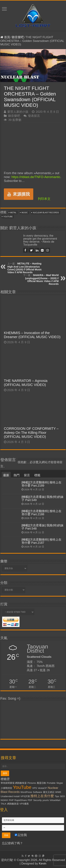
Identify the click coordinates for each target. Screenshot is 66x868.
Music (25, 213)
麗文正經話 (49, 792)
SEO (62, 796)
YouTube (8, 217)
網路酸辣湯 (21, 783)
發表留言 (34, 116)
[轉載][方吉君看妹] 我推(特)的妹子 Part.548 (43, 527)
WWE (58, 792)
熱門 (17, 475)
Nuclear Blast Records (46, 213)
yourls (46, 800)
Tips (57, 796)
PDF (30, 800)
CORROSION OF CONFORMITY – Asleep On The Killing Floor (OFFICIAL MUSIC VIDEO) (31, 433)
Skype (60, 783)
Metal (13, 213)
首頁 (5, 37)
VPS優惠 (24, 804)
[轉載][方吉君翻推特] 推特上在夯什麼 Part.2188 (42, 513)
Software (38, 792)
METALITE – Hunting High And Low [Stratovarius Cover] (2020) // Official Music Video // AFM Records (25, 268)
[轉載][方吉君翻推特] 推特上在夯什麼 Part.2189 (42, 484)
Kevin (43, 864)
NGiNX (4, 800)
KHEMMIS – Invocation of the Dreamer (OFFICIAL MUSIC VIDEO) (32, 335)
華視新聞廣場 (8, 783)
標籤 (37, 475)
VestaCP (42, 788)
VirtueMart (55, 800)
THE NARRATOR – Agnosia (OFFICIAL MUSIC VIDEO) (26, 383)
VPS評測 (25, 796)
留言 (27, 475)
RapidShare (21, 800)
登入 (39, 462)
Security (37, 800)
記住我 (21, 835)
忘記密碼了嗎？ (12, 843)
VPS (35, 788)
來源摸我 (19, 194)
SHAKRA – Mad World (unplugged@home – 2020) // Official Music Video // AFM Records (42, 280)
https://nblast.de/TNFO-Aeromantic (36, 177)
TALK (4, 804)
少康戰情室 (6, 788)
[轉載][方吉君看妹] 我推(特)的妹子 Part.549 (43, 498)
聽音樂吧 (18, 37)
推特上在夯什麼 (42, 796)
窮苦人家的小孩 (18, 112)
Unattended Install (10, 796)
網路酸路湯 (13, 804)
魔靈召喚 (41, 783)
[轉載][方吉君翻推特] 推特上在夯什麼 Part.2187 (42, 541)
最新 (6, 475)
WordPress (26, 792)
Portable (51, 783)
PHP (11, 800)
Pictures (32, 783)
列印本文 (44, 199)
